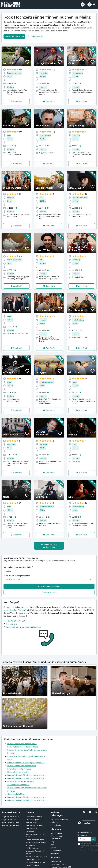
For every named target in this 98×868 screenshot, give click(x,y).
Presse (53, 848)
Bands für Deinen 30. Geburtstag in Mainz (26, 797)
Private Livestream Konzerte (37, 857)
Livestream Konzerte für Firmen (35, 852)
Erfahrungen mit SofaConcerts (57, 837)
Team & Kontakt (57, 833)
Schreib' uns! (12, 624)
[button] (92, 4)
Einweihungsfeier (32, 865)
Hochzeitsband (32, 823)
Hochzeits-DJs (31, 828)
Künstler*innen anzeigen (49, 586)
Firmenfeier (30, 831)
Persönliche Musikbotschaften (33, 847)
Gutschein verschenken (10, 825)
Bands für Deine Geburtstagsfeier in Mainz (26, 763)
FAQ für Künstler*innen (10, 817)
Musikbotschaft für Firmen (36, 843)
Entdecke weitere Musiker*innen (49, 546)
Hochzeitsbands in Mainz (18, 772)
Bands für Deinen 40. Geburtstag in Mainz (26, 800)
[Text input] (84, 839)
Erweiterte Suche (49, 592)
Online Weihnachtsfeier (35, 840)
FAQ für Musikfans (9, 820)
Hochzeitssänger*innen (35, 825)
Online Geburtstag (33, 859)
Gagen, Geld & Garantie (10, 823)
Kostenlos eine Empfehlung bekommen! (24, 627)
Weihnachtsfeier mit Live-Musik (36, 836)
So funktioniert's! (35, 36)
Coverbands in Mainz (16, 794)
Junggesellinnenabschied (35, 862)
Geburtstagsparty (33, 820)
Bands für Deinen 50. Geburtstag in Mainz (26, 775)
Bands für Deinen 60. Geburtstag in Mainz (26, 778)
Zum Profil (17, 101)
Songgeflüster (56, 825)
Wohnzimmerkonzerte (34, 817)
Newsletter (55, 853)
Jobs (52, 845)
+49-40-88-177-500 (16, 621)
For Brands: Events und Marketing (59, 821)
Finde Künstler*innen (14, 36)
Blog (52, 842)
